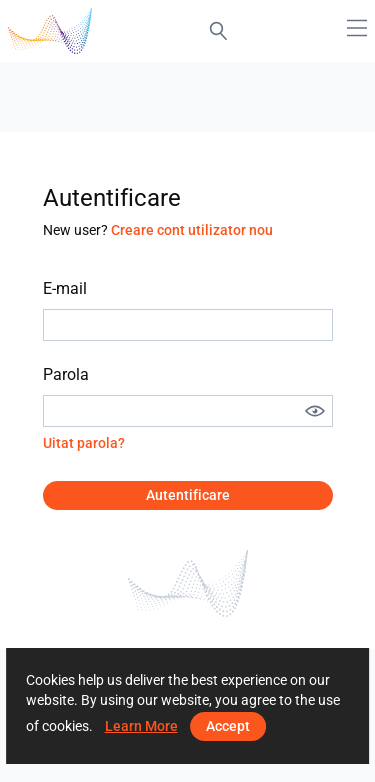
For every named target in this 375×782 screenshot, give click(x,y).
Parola (66, 374)
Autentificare (188, 495)
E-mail (65, 288)
